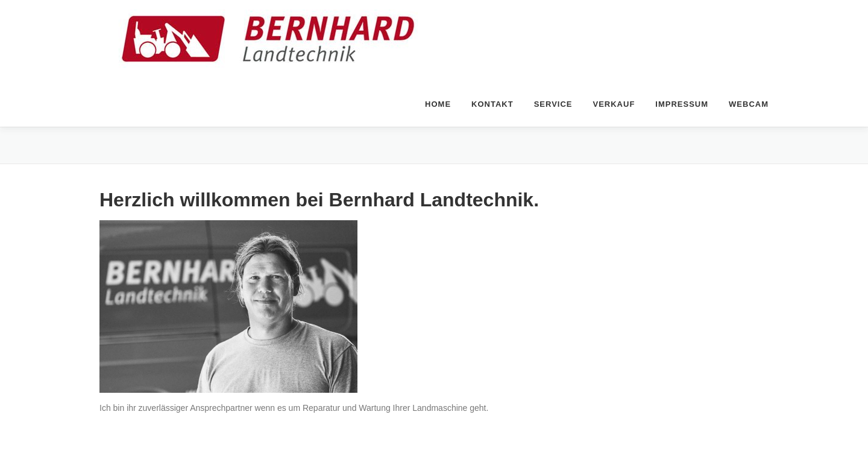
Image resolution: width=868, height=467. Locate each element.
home (438, 104)
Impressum (682, 104)
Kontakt (492, 104)
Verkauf (614, 104)
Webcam (749, 104)
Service (553, 104)
